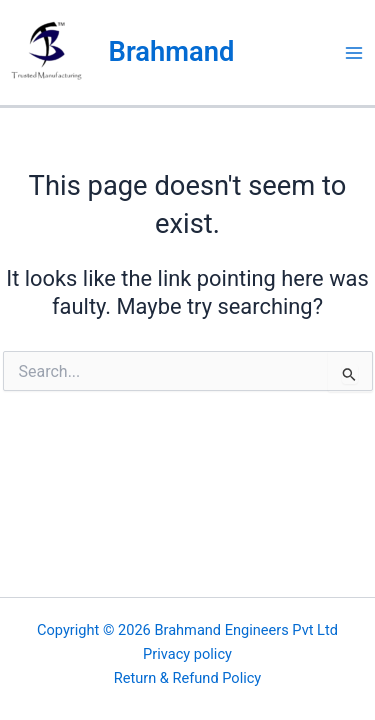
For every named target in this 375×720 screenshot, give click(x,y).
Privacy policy (187, 654)
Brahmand (172, 52)
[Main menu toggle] (354, 53)
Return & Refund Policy (188, 678)
